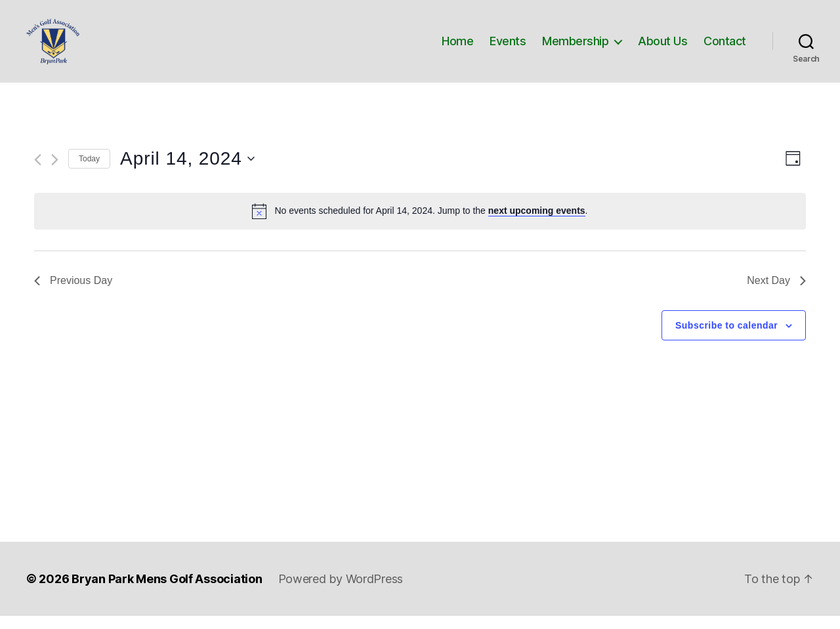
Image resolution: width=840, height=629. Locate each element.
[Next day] (55, 173)
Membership (575, 48)
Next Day (776, 294)
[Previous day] (38, 173)
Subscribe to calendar (726, 338)
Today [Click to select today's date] (89, 172)
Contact (725, 48)
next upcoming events (537, 224)
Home (457, 48)
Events (508, 48)
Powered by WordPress (341, 592)
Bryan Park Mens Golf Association (167, 592)
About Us (662, 48)
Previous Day (73, 294)
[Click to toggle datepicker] (187, 172)
